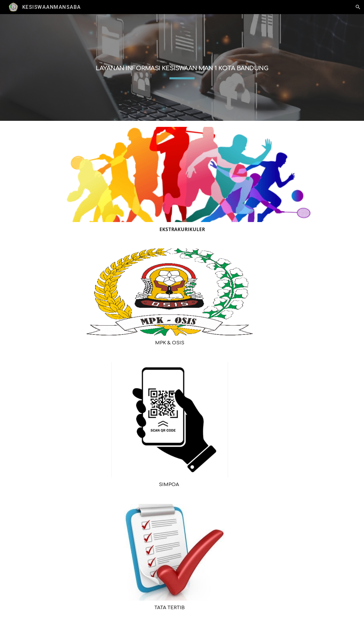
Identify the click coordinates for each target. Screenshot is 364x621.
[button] (358, 7)
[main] (182, 67)
